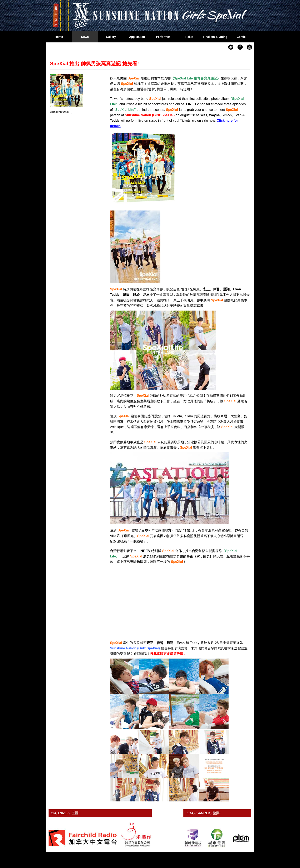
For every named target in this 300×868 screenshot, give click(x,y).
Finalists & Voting (215, 37)
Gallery (111, 37)
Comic (241, 37)
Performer (163, 37)
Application (137, 37)
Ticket (189, 37)
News (85, 37)
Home (59, 37)
